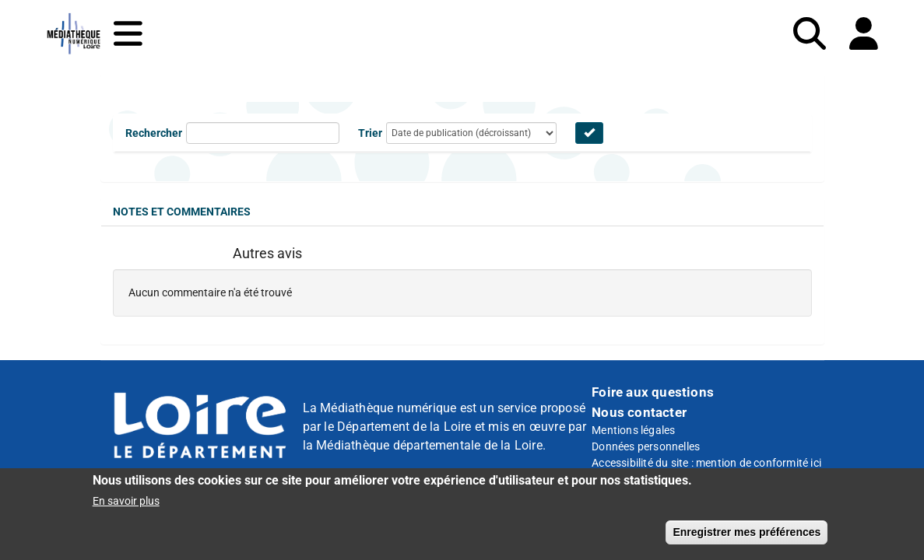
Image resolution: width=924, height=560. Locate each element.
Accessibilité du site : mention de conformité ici (706, 463)
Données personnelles (646, 446)
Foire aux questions (653, 392)
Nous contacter (639, 412)
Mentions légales (633, 430)
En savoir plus (126, 506)
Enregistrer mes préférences (747, 537)
